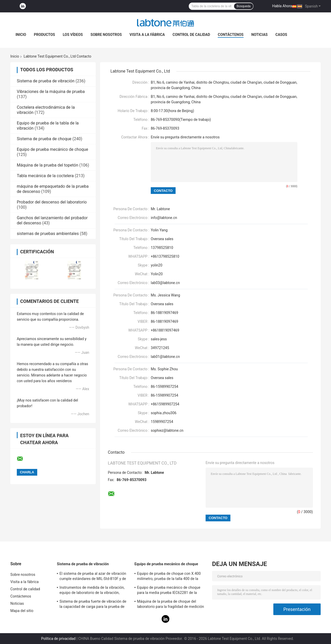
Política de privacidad (58, 639)
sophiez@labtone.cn (167, 430)
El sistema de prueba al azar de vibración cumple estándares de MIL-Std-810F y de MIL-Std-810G (93, 577)
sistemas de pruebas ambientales (48, 234)
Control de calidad (191, 35)
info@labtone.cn (164, 218)
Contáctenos (231, 35)
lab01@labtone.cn (165, 357)
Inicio (21, 35)
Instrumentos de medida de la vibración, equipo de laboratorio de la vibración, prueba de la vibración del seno (92, 591)
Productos (44, 35)
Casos (281, 35)
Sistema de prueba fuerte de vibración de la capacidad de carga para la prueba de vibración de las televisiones (93, 605)
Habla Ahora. (283, 6)
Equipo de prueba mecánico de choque (52, 149)
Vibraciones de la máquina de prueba (51, 92)
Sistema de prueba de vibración (46, 81)
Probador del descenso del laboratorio (52, 202)
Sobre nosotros (106, 35)
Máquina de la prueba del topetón (47, 165)
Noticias (259, 35)
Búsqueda (244, 6)
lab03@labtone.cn (165, 283)
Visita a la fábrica (147, 35)
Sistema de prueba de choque (44, 139)
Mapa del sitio (22, 611)
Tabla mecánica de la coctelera (45, 176)
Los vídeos (73, 35)
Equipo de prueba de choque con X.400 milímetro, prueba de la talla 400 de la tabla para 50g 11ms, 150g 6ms (169, 577)
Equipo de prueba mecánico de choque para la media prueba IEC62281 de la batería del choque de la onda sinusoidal (170, 591)
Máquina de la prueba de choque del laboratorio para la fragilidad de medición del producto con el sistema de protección (171, 605)
